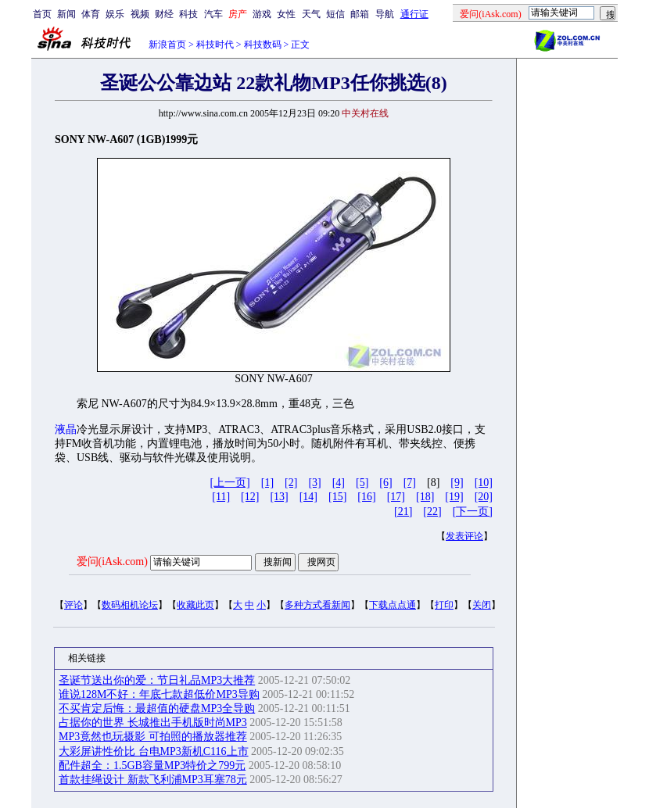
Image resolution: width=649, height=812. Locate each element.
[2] (291, 483)
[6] (385, 483)
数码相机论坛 (130, 605)
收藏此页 (195, 605)
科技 (188, 14)
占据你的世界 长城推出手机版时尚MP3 (153, 723)
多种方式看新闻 (317, 605)
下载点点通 (393, 605)
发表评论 (464, 536)
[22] (432, 512)
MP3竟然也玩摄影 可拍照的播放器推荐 (153, 737)
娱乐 (115, 14)
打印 (444, 605)
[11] (221, 497)
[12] (250, 497)
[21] (403, 512)
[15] (337, 497)
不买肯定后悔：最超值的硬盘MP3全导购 (157, 708)
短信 (335, 14)
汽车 (213, 14)
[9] (457, 483)
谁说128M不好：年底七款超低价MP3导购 (159, 694)
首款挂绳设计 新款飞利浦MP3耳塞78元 (153, 780)
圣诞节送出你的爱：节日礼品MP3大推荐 (157, 680)
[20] (484, 497)
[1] (267, 483)
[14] (308, 497)
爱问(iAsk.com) (112, 562)
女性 (286, 14)
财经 (164, 14)
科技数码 (263, 45)
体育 (91, 14)
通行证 (414, 14)
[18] (425, 497)
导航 (385, 14)
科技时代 (215, 45)
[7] (410, 483)
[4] (339, 483)
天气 (311, 14)
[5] (362, 483)
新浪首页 (167, 45)
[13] (279, 497)
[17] (396, 497)
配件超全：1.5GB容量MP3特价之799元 (152, 765)
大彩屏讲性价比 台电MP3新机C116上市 (154, 751)
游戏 (262, 14)
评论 (74, 605)
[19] (454, 497)
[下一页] (473, 512)
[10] (484, 483)
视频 (140, 14)
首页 (42, 14)
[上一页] (229, 483)
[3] (314, 483)
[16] (366, 497)
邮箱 (360, 14)
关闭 (482, 605)
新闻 (66, 14)
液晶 (66, 429)
